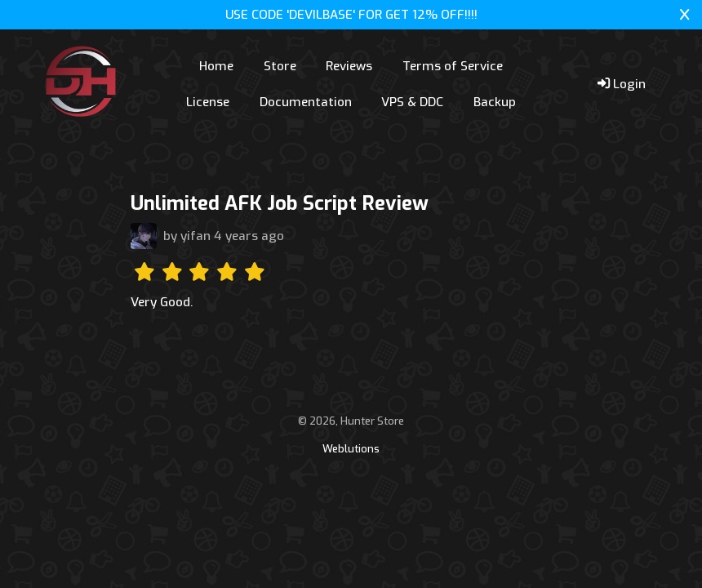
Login (622, 84)
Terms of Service (453, 66)
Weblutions (351, 449)
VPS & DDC (412, 102)
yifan (195, 236)
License (208, 102)
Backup (495, 102)
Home (216, 66)
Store (280, 66)
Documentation (306, 102)
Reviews (349, 66)
